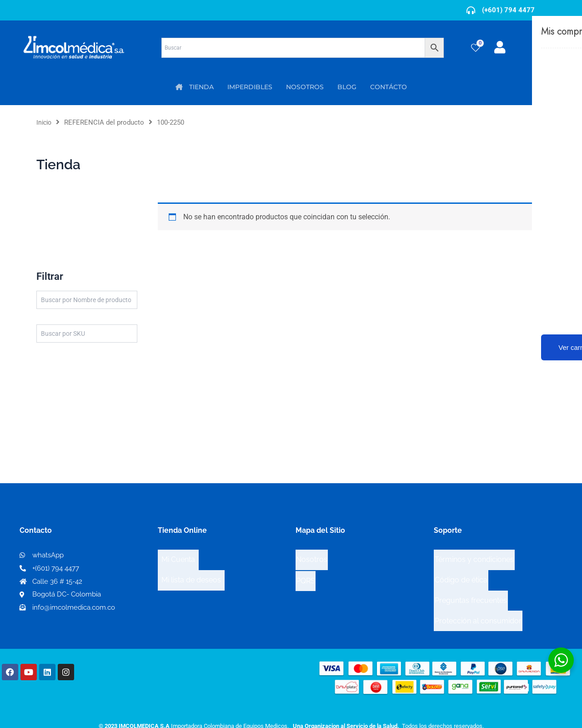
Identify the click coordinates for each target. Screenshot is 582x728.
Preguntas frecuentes (471, 586)
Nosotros (312, 556)
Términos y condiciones (474, 557)
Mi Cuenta (178, 557)
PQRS (306, 571)
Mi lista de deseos (191, 571)
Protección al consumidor (478, 600)
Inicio (45, 122)
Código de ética (461, 571)
